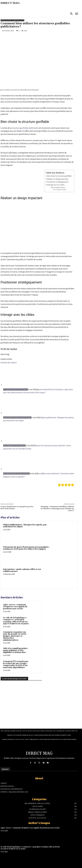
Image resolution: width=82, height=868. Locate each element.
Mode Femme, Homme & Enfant (16, 473)
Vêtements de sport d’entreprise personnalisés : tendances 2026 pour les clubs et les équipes (26, 548)
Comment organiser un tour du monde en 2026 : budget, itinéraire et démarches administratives (15, 636)
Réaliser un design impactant (58, 179)
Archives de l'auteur (9, 363)
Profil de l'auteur (60, 187)
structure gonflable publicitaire (25, 128)
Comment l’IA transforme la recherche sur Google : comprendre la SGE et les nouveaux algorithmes (16, 664)
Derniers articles (62, 190)
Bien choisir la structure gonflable (59, 176)
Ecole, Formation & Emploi (14, 445)
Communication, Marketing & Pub (12, 20)
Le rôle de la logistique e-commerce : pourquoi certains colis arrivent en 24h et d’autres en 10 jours (16, 621)
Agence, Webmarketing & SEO (16, 389)
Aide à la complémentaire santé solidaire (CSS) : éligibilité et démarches (15, 650)
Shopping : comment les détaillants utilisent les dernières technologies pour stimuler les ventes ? (57, 509)
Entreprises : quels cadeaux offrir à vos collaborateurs (22, 570)
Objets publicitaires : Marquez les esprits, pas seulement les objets (25, 526)
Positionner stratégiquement (58, 182)
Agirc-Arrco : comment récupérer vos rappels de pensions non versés (15, 607)
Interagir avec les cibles (56, 185)
